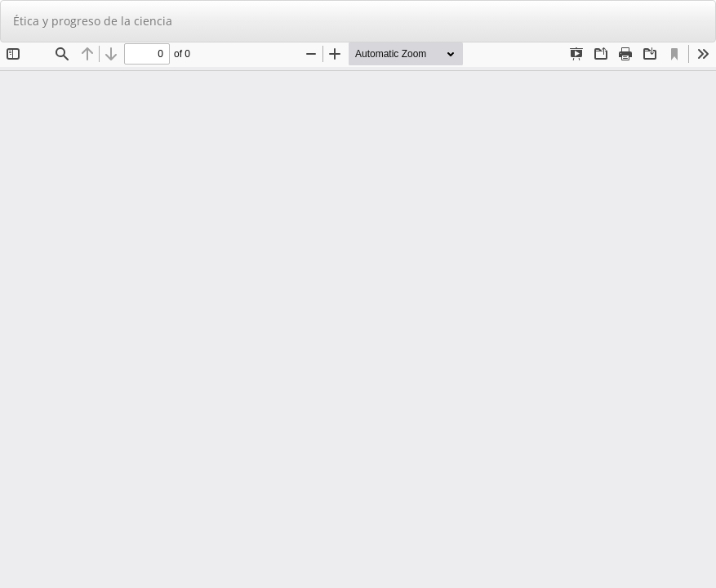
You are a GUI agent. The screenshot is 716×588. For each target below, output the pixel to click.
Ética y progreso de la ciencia (93, 21)
